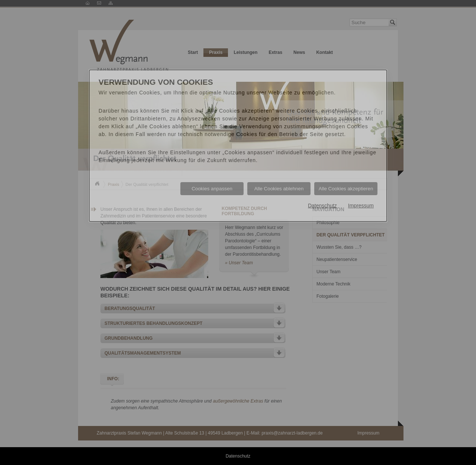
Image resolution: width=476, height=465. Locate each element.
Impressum (361, 206)
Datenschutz (322, 206)
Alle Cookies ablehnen (279, 189)
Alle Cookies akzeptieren (346, 189)
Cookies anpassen (212, 189)
